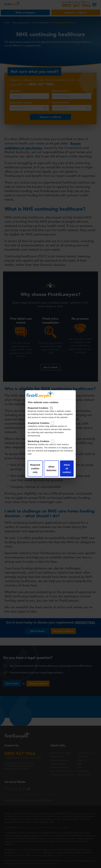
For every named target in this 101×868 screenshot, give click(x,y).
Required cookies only (35, 468)
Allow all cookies (67, 468)
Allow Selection (51, 468)
